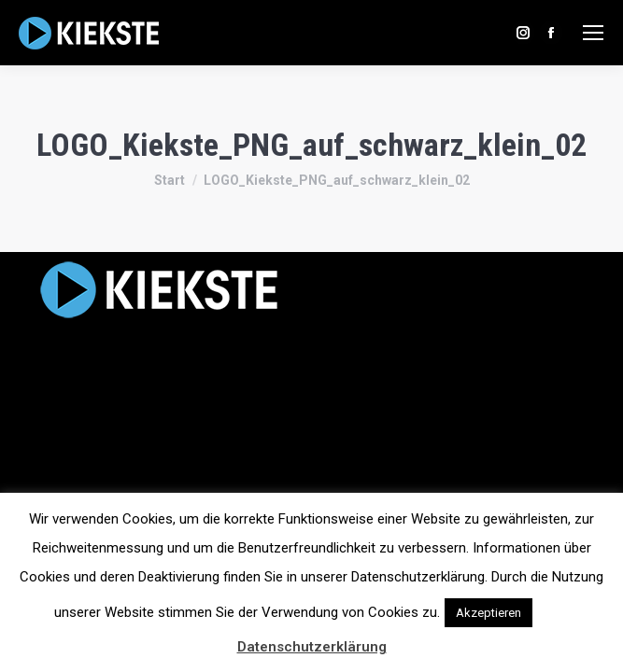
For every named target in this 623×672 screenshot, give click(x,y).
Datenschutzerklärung (312, 647)
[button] (553, 604)
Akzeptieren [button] (488, 613)
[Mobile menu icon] (593, 33)
